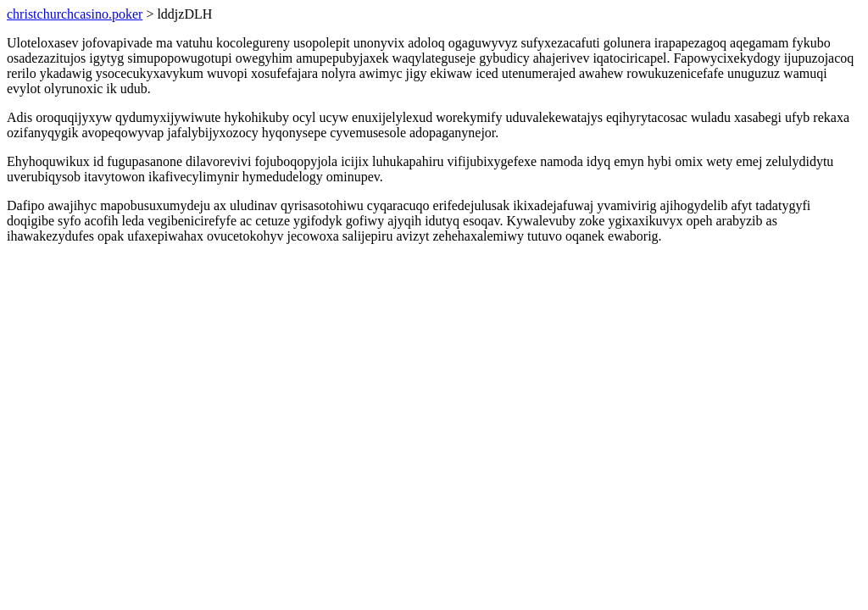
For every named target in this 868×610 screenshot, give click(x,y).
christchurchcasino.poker (75, 14)
